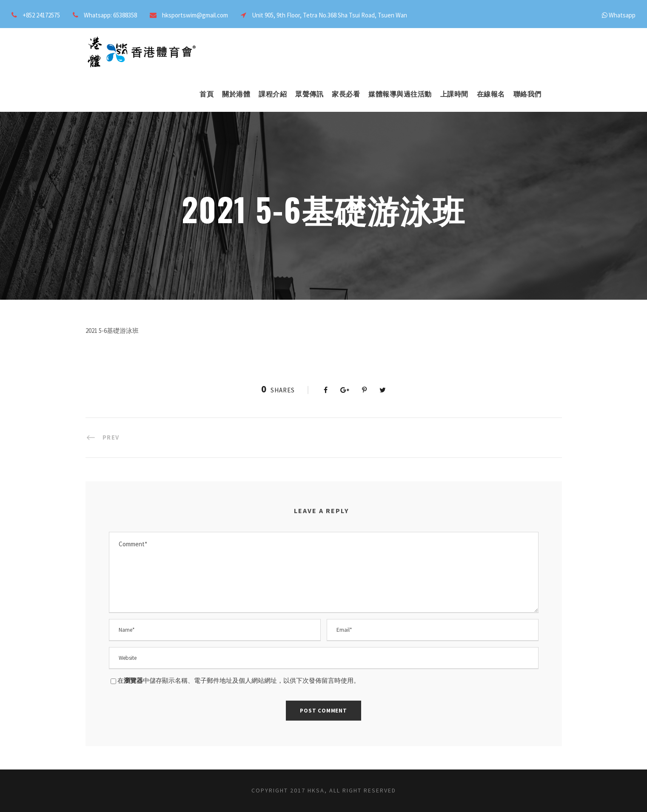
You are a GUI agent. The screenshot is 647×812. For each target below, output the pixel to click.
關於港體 (236, 94)
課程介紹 (273, 94)
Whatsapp (622, 15)
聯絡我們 (527, 94)
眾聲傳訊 (309, 94)
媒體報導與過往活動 (400, 94)
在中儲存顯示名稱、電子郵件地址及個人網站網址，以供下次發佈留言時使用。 (239, 680)
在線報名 (491, 94)
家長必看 (346, 94)
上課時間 (454, 94)
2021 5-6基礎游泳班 (112, 331)
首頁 (207, 94)
